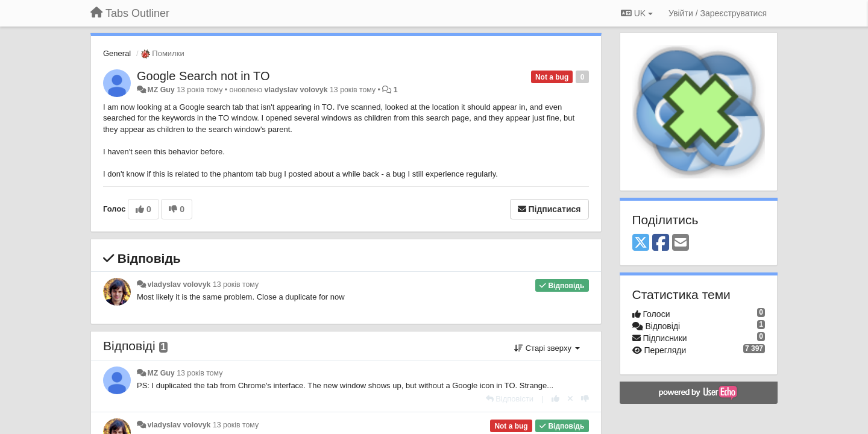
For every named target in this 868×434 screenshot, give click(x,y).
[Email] (681, 243)
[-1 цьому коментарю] (585, 399)
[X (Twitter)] (641, 243)
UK (637, 13)
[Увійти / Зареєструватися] (718, 13)
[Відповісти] (510, 399)
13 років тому (236, 285)
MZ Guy (161, 90)
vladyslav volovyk (296, 90)
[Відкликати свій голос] (570, 399)
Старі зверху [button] (547, 348)
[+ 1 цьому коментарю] (555, 399)
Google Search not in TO (203, 76)
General (117, 53)
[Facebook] (661, 243)
